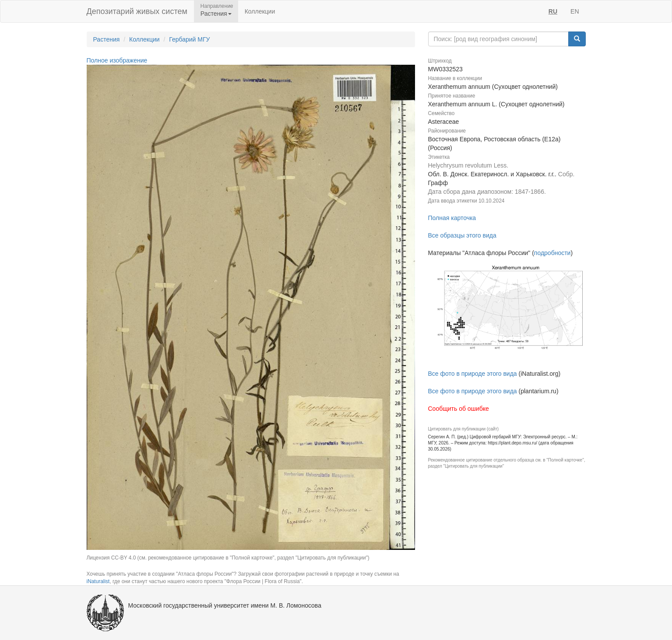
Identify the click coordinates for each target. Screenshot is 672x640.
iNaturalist (98, 581)
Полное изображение (117, 60)
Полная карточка (452, 218)
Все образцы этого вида (462, 235)
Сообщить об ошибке (459, 409)
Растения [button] (216, 14)
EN (575, 11)
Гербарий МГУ (189, 39)
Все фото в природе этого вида (473, 374)
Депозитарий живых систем (137, 11)
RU (553, 11)
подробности (552, 253)
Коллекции (260, 11)
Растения (107, 39)
